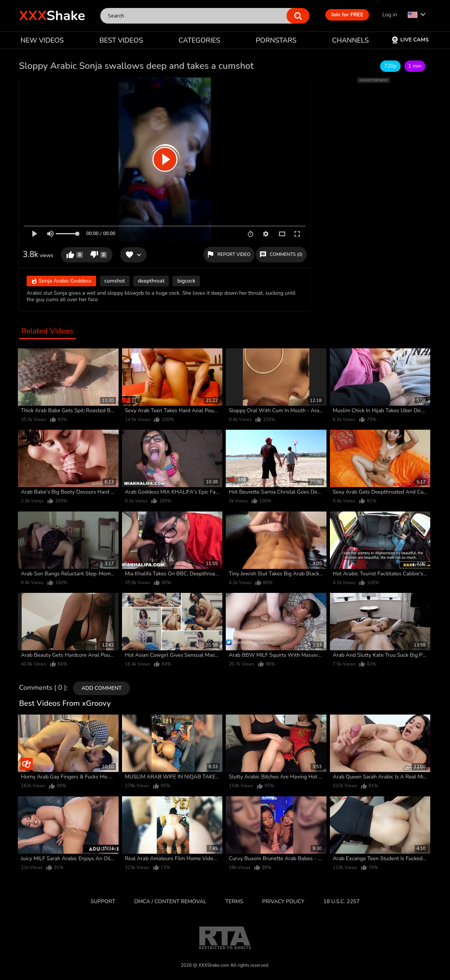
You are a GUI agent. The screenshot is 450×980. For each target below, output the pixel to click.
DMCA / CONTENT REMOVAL (170, 901)
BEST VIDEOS (121, 40)
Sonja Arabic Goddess (61, 282)
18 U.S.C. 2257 (341, 901)
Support (103, 901)
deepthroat (151, 281)
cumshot (115, 281)
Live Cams (410, 40)
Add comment (101, 688)
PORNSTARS (276, 40)
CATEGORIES (200, 40)
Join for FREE (347, 15)
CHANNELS (351, 40)
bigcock (186, 281)
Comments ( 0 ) (43, 688)
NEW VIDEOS (42, 40)
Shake (52, 16)
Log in (390, 15)
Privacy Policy (283, 901)
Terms (234, 901)
